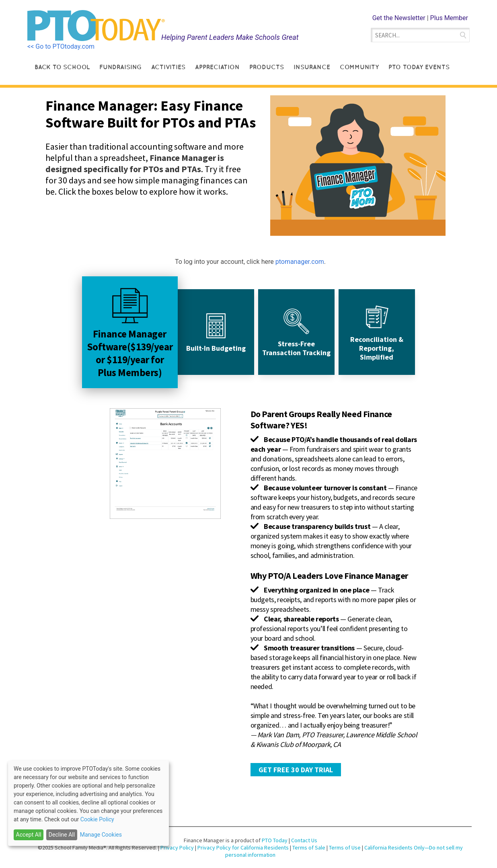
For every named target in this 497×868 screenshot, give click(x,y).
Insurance (312, 67)
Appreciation (217, 67)
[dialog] (88, 803)
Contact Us (304, 840)
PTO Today (275, 840)
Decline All (62, 835)
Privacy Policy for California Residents (244, 847)
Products (267, 67)
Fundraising (120, 67)
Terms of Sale (309, 847)
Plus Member (449, 18)
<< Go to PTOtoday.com (61, 46)
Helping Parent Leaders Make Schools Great (230, 37)
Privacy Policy (178, 847)
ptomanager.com (300, 262)
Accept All (29, 835)
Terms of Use (345, 847)
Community (359, 67)
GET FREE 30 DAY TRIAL (296, 770)
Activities (168, 67)
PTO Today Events (419, 67)
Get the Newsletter (399, 18)
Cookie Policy (97, 819)
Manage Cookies (101, 835)
